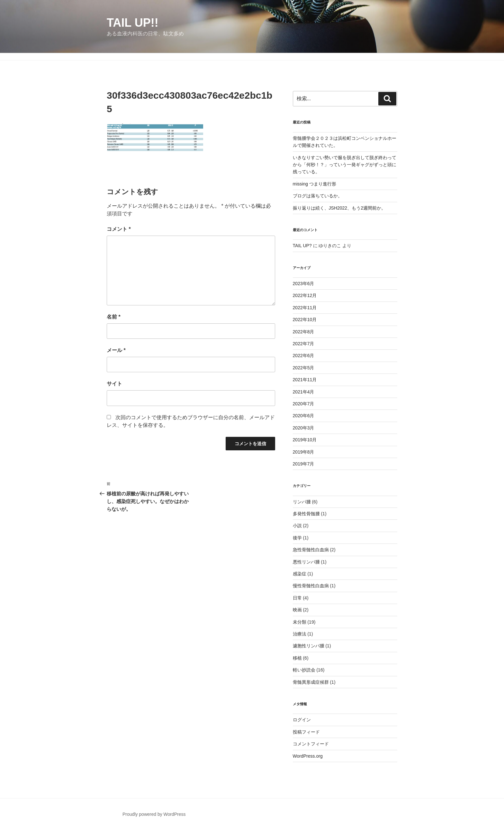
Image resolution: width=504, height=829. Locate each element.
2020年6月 (304, 416)
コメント (119, 229)
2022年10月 (305, 320)
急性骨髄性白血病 (311, 550)
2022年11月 (305, 308)
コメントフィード (311, 744)
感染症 (300, 574)
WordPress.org (308, 756)
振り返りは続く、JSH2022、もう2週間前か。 (339, 208)
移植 (297, 658)
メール (116, 350)
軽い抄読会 (304, 670)
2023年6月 (304, 284)
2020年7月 (304, 404)
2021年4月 (304, 392)
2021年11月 (305, 380)
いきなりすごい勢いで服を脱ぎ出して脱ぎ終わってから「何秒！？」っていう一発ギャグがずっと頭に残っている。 (345, 165)
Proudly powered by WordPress (154, 814)
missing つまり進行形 (315, 184)
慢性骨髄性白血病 (311, 586)
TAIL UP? (302, 246)
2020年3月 (304, 428)
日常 (297, 598)
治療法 (300, 634)
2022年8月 (304, 332)
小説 (297, 526)
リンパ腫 (302, 502)
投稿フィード (306, 732)
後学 (297, 538)
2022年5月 (304, 368)
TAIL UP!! (133, 23)
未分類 (300, 622)
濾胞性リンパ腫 (309, 646)
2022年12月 (305, 295)
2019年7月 (304, 464)
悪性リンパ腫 (306, 562)
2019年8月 (304, 452)
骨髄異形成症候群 (311, 682)
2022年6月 (304, 356)
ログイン (302, 720)
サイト (114, 384)
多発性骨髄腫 (306, 514)
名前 (114, 317)
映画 (297, 610)
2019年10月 (305, 440)
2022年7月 (304, 344)
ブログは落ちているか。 (318, 196)
